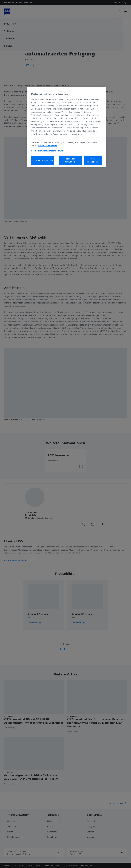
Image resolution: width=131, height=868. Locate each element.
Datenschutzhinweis (48, 145)
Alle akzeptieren (93, 160)
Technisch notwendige (71, 160)
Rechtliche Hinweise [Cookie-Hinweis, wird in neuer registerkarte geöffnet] (56, 151)
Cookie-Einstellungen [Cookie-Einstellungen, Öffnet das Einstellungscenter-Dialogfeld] (43, 160)
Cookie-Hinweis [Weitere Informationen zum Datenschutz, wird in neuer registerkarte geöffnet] (38, 151)
